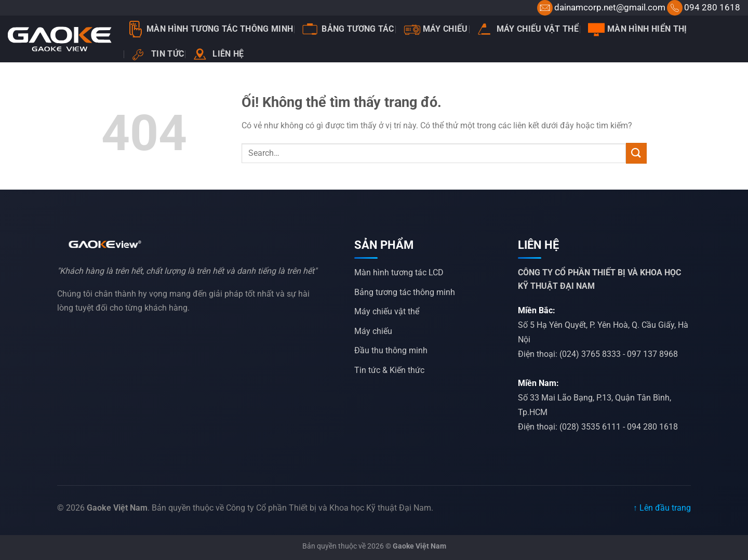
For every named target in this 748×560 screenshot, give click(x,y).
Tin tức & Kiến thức (389, 370)
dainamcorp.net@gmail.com (610, 7)
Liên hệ (218, 54)
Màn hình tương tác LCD (399, 272)
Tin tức (158, 54)
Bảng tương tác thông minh (405, 292)
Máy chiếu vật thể (528, 29)
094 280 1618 (712, 7)
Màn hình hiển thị (637, 29)
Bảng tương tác (348, 29)
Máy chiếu (436, 29)
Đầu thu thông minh (391, 350)
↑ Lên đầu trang (662, 508)
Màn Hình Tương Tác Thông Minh (210, 29)
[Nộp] (636, 153)
